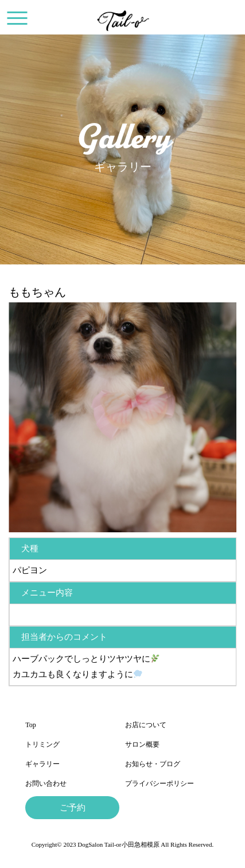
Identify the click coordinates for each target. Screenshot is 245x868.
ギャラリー (42, 764)
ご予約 (73, 808)
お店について (146, 725)
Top (31, 725)
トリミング (42, 744)
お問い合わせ (46, 783)
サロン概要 (142, 744)
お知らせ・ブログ (153, 764)
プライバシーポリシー (160, 783)
